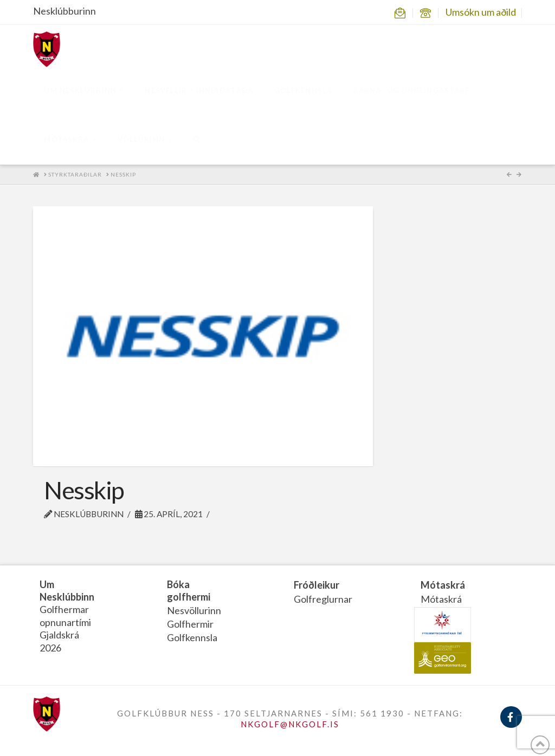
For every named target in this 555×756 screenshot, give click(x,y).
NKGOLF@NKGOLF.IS (290, 724)
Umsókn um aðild (481, 12)
